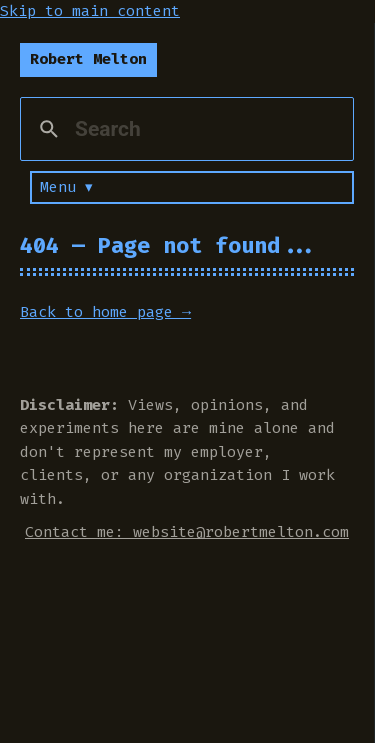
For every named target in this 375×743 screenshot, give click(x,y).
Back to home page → (105, 312)
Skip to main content (90, 11)
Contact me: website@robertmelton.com (187, 532)
